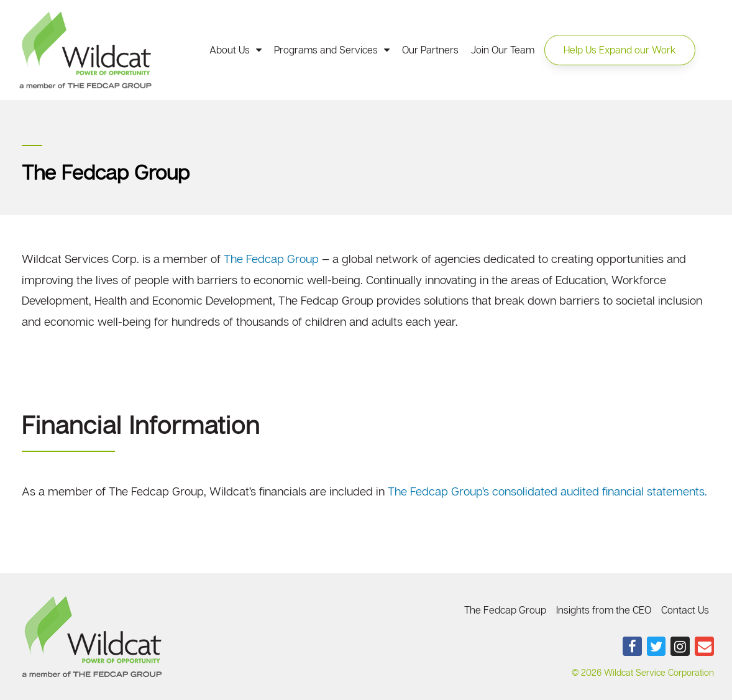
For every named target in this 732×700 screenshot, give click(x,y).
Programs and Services (332, 50)
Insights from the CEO (604, 610)
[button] (620, 50)
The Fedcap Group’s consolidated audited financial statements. (547, 491)
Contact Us (685, 610)
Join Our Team (503, 50)
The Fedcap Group (271, 259)
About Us (236, 50)
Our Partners (430, 50)
